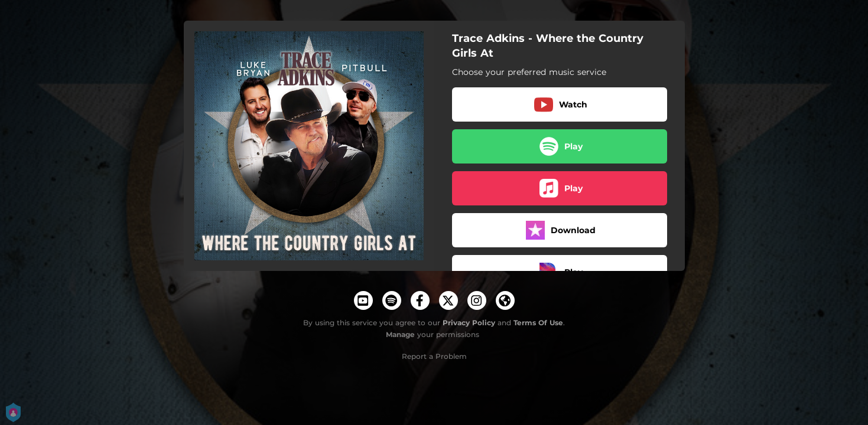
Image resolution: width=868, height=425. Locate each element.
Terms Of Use (538, 323)
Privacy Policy (469, 323)
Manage (400, 334)
